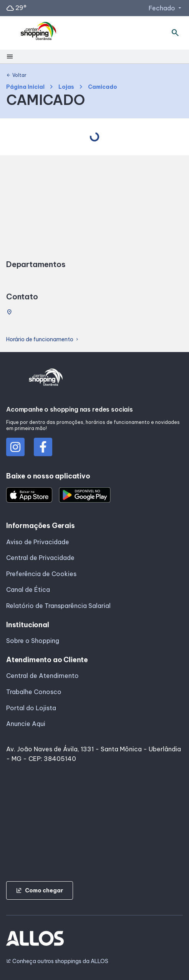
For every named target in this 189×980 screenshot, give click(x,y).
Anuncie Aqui (26, 724)
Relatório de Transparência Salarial (58, 606)
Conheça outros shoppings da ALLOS (57, 961)
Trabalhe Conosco (34, 692)
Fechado (166, 8)
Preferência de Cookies (41, 574)
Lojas (66, 87)
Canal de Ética (28, 590)
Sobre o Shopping (33, 641)
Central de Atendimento (42, 676)
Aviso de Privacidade (38, 542)
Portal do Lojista (31, 708)
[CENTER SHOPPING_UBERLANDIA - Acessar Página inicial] (39, 33)
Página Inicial (25, 87)
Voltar (16, 75)
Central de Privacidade (40, 558)
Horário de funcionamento (43, 340)
